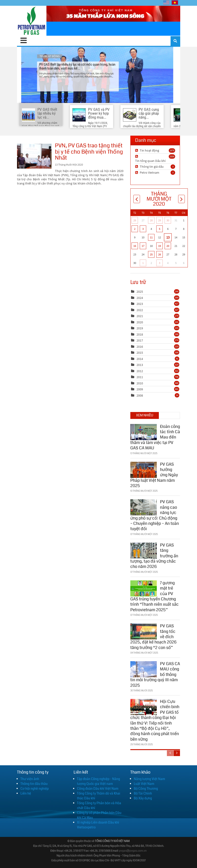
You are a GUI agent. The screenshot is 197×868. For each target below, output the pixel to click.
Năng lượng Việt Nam (149, 779)
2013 (140, 365)
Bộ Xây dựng (143, 798)
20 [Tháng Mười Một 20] (168, 246)
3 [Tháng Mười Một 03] (143, 229)
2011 (140, 377)
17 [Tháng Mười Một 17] (143, 246)
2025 (140, 292)
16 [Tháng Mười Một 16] (135, 246)
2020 (140, 322)
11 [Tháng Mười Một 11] (151, 237)
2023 (140, 304)
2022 (140, 310)
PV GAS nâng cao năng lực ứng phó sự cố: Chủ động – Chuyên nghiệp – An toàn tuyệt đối (155, 515)
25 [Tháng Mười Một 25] (151, 254)
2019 (140, 328)
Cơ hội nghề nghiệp (35, 789)
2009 (140, 389)
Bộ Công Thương (146, 789)
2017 (140, 340)
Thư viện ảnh (30, 779)
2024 (140, 298)
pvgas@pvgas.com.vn (133, 851)
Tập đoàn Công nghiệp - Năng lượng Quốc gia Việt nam (98, 781)
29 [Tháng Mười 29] (160, 220)
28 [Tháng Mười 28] (151, 220)
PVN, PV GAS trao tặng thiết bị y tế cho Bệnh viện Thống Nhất (34, 156)
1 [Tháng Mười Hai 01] (143, 263)
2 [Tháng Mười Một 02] (135, 229)
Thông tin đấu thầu (34, 784)
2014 (140, 359)
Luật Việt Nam (144, 784)
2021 (140, 316)
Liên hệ (26, 793)
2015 (140, 353)
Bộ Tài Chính (143, 793)
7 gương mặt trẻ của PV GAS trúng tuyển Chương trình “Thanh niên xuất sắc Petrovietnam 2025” (154, 596)
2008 (140, 395)
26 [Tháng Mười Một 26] (160, 254)
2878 (172, 150)
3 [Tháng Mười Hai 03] (160, 263)
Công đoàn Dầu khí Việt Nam (98, 789)
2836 (172, 156)
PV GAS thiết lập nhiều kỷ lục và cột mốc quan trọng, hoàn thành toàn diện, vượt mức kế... (98, 75)
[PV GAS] (32, 21)
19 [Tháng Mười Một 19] (160, 246)
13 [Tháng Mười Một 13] (168, 237)
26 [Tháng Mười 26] (135, 220)
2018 (140, 334)
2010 (140, 383)
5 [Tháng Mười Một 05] (160, 229)
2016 (140, 347)
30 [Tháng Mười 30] (168, 220)
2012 (140, 371)
